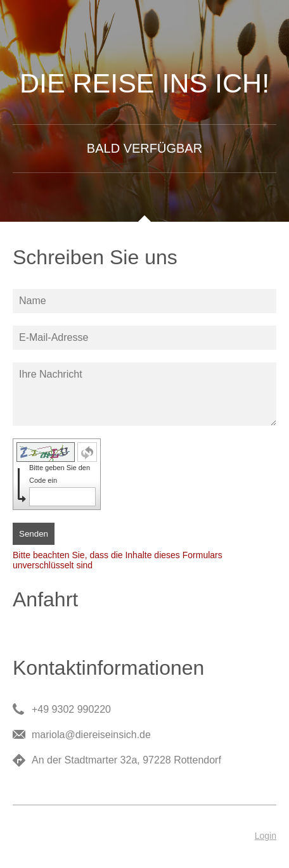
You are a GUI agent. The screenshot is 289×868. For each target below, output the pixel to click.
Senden (34, 534)
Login (266, 836)
